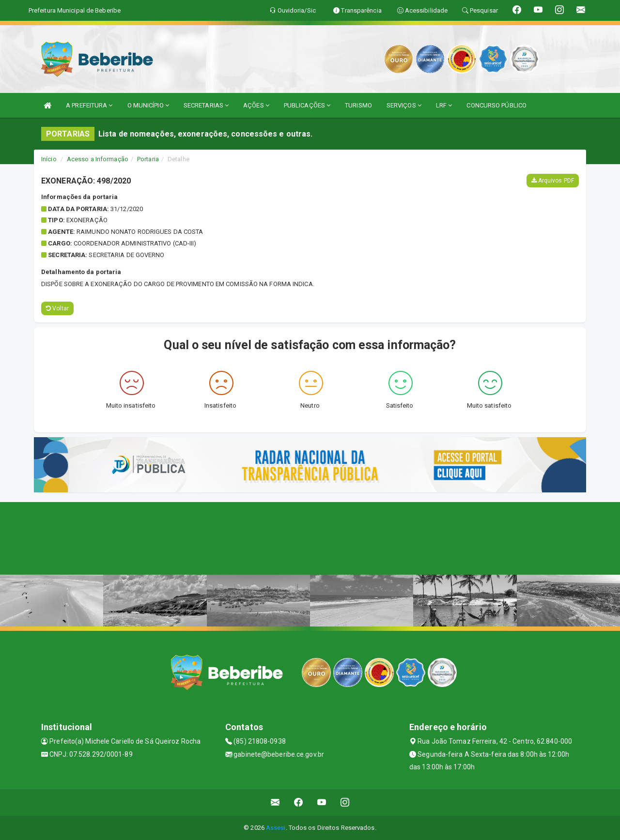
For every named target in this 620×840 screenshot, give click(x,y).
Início (49, 159)
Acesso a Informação (98, 159)
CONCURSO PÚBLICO (496, 105)
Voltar (57, 308)
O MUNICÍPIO (148, 105)
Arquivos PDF (553, 181)
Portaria (148, 159)
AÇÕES (256, 105)
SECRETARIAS (206, 105)
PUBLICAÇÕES (307, 105)
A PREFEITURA (89, 105)
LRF (444, 105)
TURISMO (358, 105)
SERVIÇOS (404, 105)
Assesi (276, 828)
